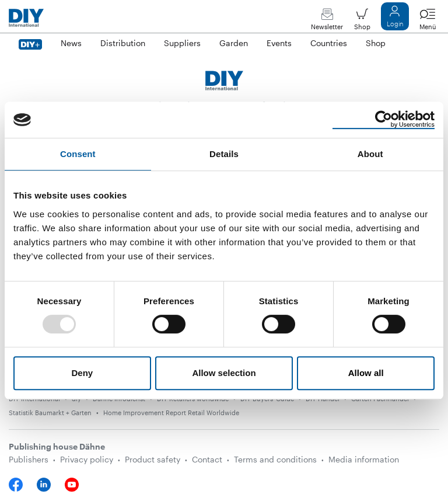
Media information (364, 459)
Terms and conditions (275, 459)
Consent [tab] (78, 154)
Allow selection (224, 373)
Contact (207, 459)
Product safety (153, 459)
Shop (362, 22)
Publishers (29, 459)
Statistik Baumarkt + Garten (50, 413)
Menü (428, 22)
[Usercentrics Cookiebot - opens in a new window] (384, 120)
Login (395, 19)
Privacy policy (87, 459)
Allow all (366, 373)
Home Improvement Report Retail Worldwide (171, 413)
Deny (82, 373)
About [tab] (370, 154)
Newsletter (327, 22)
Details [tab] (224, 154)
